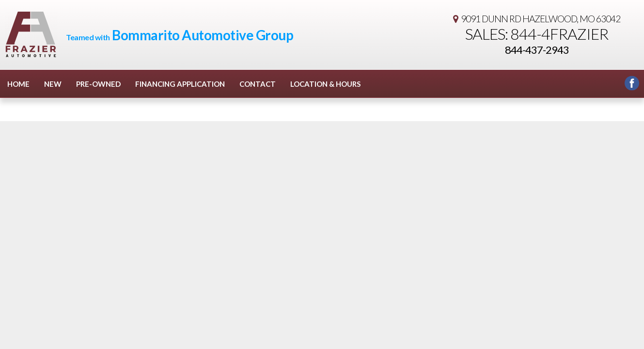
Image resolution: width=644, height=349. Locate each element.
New (53, 84)
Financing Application (180, 84)
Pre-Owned (98, 84)
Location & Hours (325, 84)
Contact (258, 84)
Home (18, 84)
